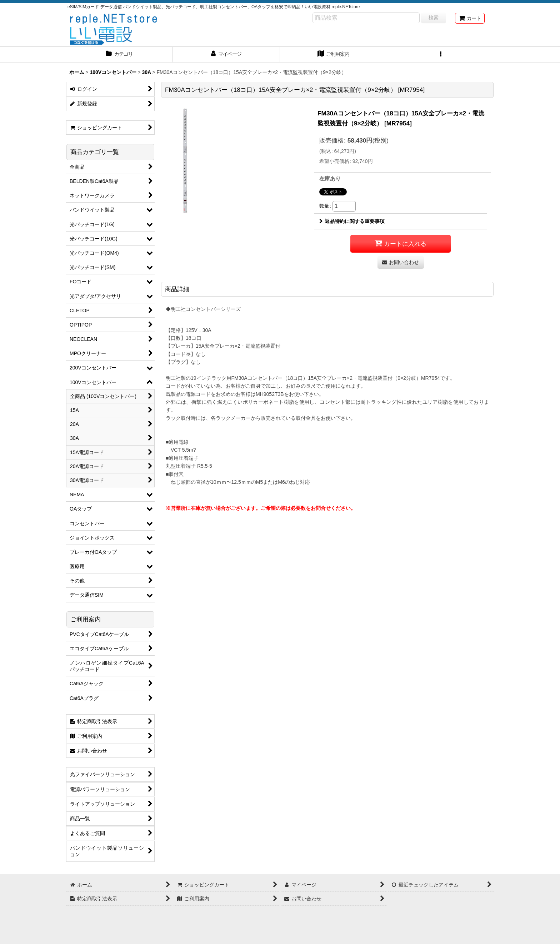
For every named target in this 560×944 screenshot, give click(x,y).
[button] (441, 55)
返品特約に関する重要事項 (352, 221)
